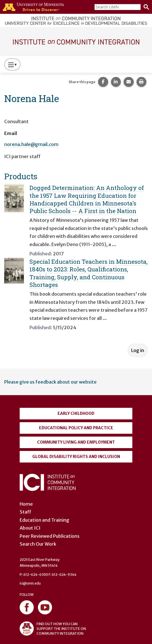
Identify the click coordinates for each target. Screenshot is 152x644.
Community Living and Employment (76, 442)
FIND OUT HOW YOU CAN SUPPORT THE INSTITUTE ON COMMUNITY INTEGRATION (53, 628)
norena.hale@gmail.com (31, 144)
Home (26, 504)
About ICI (30, 528)
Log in (138, 350)
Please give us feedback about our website (50, 382)
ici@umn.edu (30, 583)
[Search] (145, 7)
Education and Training (45, 520)
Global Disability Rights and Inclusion (76, 457)
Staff (25, 512)
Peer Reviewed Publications (50, 536)
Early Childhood (76, 413)
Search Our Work (38, 544)
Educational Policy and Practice (76, 428)
